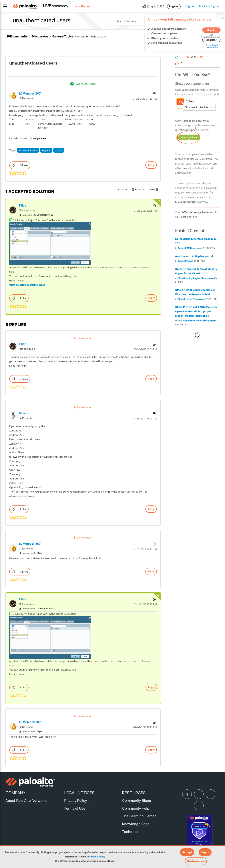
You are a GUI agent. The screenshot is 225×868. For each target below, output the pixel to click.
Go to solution (86, 84)
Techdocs (130, 832)
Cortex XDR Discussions (190, 248)
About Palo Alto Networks (26, 800)
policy (59, 150)
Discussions (40, 36)
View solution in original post (27, 285)
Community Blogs (136, 800)
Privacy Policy (97, 857)
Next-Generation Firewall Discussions (197, 321)
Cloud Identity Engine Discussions (195, 278)
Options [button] (154, 94)
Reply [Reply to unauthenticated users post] (151, 165)
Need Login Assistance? (203, 46)
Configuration (39, 139)
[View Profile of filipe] (23, 206)
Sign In (190, 6)
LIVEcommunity (17, 36)
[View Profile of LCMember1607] (30, 94)
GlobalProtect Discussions (191, 299)
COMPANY (15, 793)
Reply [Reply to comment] (151, 298)
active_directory (28, 150)
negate (46, 150)
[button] (187, 852)
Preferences (196, 861)
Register (174, 6)
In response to (38, 215)
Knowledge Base (136, 824)
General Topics (63, 36)
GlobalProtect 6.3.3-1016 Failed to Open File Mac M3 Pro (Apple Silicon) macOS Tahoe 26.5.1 (196, 311)
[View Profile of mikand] (24, 413)
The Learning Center (139, 816)
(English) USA (153, 6)
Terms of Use (75, 808)
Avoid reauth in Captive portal (194, 256)
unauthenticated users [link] (91, 36)
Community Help (136, 808)
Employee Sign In (209, 6)
